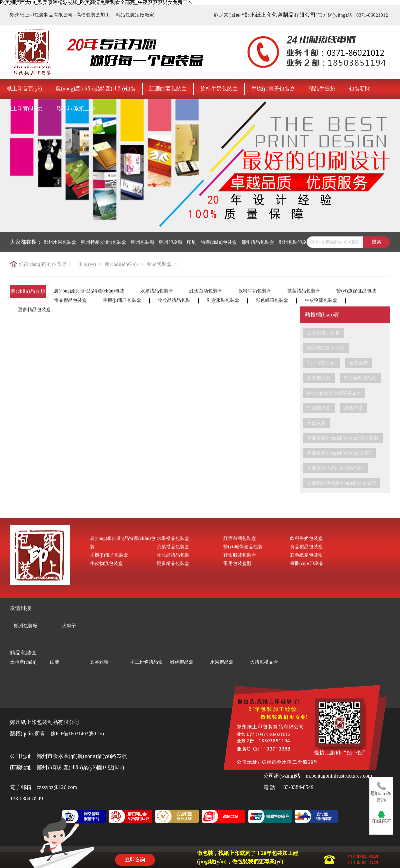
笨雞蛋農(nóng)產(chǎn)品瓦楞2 (339, 453)
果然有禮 (353, 408)
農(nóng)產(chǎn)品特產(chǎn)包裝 (96, 89)
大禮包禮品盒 (264, 662)
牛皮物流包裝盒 (321, 300)
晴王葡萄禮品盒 (360, 378)
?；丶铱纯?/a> (321, 363)
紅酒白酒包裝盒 (168, 89)
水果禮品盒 (222, 662)
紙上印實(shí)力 (25, 109)
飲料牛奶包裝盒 (219, 89)
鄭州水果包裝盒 (60, 242)
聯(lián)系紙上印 (76, 109)
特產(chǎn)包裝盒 (219, 242)
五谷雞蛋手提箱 (323, 333)
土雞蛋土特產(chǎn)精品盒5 (335, 468)
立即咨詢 (135, 860)
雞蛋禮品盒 (182, 662)
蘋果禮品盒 (319, 378)
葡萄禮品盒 (319, 408)
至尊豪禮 (359, 363)
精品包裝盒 (159, 264)
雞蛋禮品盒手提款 (326, 348)
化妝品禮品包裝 (174, 300)
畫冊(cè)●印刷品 (307, 563)
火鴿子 (69, 625)
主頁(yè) (87, 264)
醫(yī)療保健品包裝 (356, 291)
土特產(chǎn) (23, 662)
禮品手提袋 (322, 89)
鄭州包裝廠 (143, 242)
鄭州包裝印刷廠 (295, 242)
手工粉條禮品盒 (146, 662)
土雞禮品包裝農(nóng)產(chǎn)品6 (342, 483)
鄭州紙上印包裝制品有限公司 (280, 15)
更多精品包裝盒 (34, 310)
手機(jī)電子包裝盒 (273, 89)
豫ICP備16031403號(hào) (77, 734)
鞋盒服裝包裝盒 (223, 300)
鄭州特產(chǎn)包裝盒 (104, 242)
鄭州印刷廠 (171, 242)
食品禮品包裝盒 (70, 300)
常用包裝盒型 (237, 563)
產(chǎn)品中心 (121, 264)
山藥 (55, 662)
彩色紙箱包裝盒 (272, 300)
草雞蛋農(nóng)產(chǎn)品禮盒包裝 (343, 438)
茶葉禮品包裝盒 (304, 291)
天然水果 (316, 423)
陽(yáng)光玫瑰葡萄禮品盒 (334, 393)
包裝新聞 (360, 89)
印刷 (192, 242)
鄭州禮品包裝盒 (258, 242)
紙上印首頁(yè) (24, 89)
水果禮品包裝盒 (157, 291)
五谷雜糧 (99, 662)
